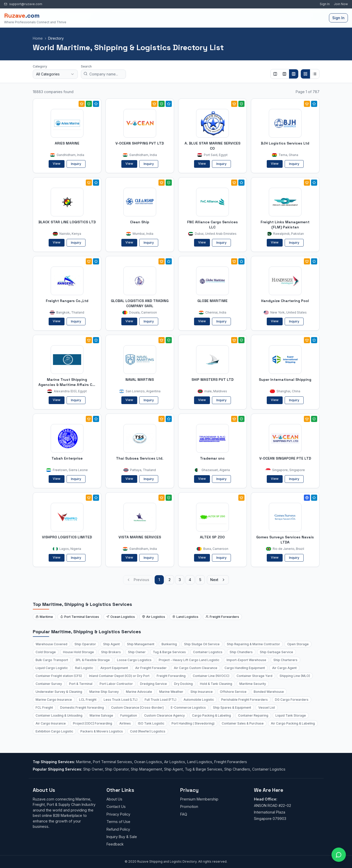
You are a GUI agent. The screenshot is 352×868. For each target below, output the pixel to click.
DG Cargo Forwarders (292, 700)
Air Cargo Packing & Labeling (293, 723)
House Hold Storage (78, 652)
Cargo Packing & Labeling (211, 715)
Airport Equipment (114, 668)
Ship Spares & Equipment (232, 708)
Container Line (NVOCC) (211, 676)
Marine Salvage (101, 715)
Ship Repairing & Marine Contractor (253, 644)
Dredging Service (153, 684)
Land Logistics (185, 617)
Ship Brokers (111, 652)
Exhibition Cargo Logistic (54, 731)
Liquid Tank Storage (291, 715)
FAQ (184, 814)
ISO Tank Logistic (151, 723)
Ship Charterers (285, 660)
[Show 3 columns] (284, 74)
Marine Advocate (139, 692)
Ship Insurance (202, 692)
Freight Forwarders (222, 617)
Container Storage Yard (254, 676)
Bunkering (169, 644)
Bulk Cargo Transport (52, 660)
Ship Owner (137, 652)
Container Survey (49, 684)
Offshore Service (233, 692)
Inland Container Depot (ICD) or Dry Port (119, 676)
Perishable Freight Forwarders (244, 700)
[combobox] (55, 74)
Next (218, 580)
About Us (114, 799)
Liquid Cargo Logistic (52, 668)
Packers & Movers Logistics (102, 731)
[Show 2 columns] (275, 74)
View (57, 164)
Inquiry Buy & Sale (122, 837)
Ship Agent (111, 644)
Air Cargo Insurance (51, 723)
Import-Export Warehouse (246, 660)
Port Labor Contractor (116, 684)
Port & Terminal (81, 684)
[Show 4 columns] (294, 74)
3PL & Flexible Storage (93, 660)
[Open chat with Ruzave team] (339, 855)
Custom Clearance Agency (164, 715)
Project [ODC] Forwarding (93, 723)
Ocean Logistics (121, 617)
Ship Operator (85, 644)
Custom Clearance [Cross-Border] (137, 708)
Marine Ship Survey (104, 692)
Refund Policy (118, 829)
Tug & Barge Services (169, 652)
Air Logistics (154, 617)
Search (86, 66)
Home (38, 38)
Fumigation (129, 715)
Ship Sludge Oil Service (202, 644)
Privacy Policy (118, 814)
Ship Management (141, 644)
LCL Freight (88, 700)
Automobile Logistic (199, 700)
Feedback (115, 844)
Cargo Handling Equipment (245, 668)
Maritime (44, 617)
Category (40, 66)
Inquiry (76, 164)
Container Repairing (253, 715)
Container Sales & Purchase (243, 723)
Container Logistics (208, 652)
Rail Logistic (84, 668)
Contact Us (116, 806)
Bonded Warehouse (269, 692)
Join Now (341, 4)
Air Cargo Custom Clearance (196, 668)
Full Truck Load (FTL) (161, 700)
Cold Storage (46, 652)
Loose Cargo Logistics (134, 660)
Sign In (325, 4)
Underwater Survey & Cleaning (59, 692)
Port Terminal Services (80, 617)
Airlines (125, 723)
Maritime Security (253, 684)
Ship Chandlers (241, 652)
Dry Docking (183, 684)
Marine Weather (171, 692)
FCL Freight (44, 708)
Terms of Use (118, 822)
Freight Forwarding (171, 676)
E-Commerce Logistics (188, 708)
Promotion (189, 806)
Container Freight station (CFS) (59, 676)
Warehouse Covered (51, 644)
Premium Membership (199, 799)
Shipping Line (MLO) (295, 676)
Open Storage (298, 644)
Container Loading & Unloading (59, 715)
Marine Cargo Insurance (54, 700)
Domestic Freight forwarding (82, 708)
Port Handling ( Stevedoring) (193, 723)
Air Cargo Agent (284, 668)
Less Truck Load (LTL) (121, 700)
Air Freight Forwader (151, 668)
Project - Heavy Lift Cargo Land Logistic (189, 660)
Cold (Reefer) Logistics (148, 731)
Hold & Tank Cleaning (216, 684)
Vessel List (267, 708)
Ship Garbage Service (276, 652)
